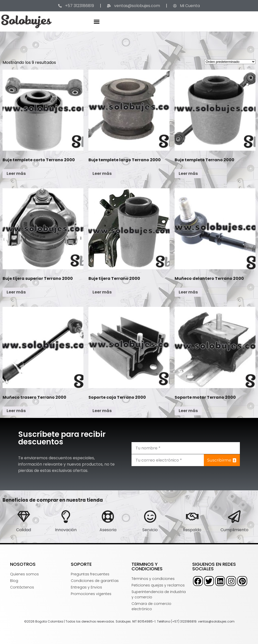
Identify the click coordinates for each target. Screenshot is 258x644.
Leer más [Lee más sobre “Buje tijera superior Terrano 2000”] (16, 292)
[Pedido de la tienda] (230, 62)
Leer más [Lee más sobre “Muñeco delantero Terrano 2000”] (188, 292)
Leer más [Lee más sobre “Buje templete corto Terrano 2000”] (16, 173)
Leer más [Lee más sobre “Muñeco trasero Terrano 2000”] (16, 411)
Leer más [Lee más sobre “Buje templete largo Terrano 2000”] (102, 173)
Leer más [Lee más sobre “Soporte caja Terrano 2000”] (102, 411)
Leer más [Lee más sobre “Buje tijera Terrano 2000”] (102, 292)
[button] (97, 21)
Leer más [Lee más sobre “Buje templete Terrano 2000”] (188, 173)
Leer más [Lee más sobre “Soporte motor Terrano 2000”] (188, 411)
